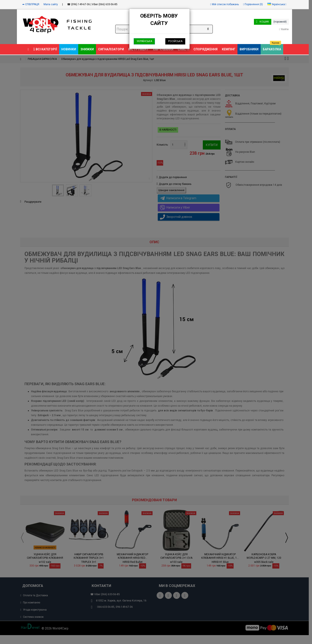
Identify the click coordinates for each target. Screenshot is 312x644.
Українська (144, 41)
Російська (175, 41)
